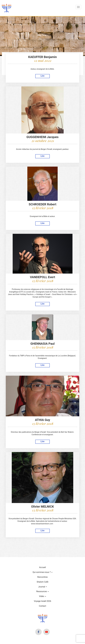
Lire (43, 76)
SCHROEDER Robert (42, 204)
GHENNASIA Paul (42, 344)
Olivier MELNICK (43, 507)
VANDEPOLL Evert (42, 277)
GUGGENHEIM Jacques (42, 137)
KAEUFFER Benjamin (42, 57)
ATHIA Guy (43, 420)
